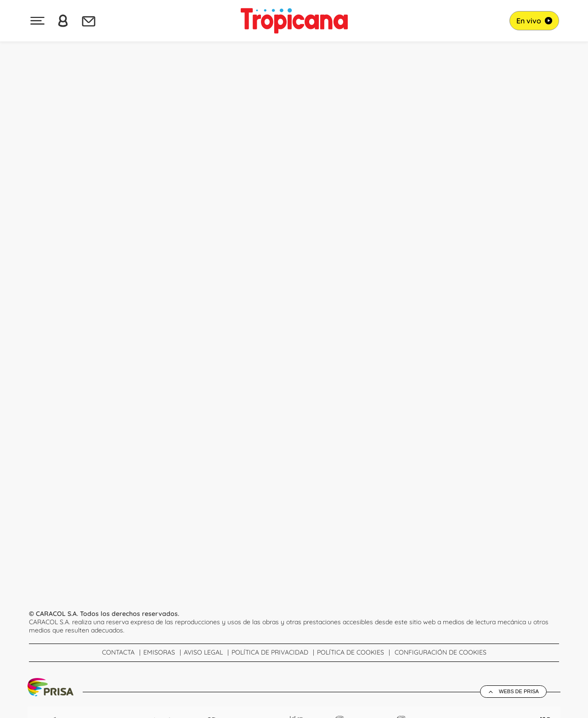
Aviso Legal (203, 652)
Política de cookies (351, 652)
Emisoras (159, 652)
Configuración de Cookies (441, 652)
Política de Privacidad (270, 652)
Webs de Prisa (519, 691)
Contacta (118, 652)
